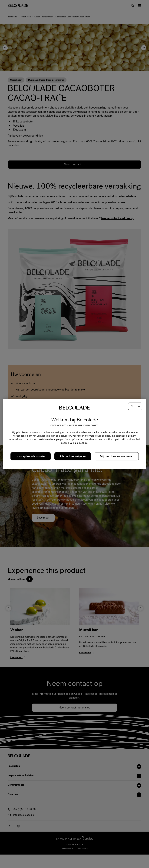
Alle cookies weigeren (73, 456)
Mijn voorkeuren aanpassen (117, 456)
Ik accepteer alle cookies (31, 456)
